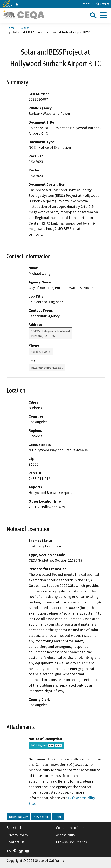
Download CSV (18, 817)
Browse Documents (71, 842)
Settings (102, 4)
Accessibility (66, 835)
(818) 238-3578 (41, 352)
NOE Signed (46, 745)
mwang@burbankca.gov (47, 368)
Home (11, 28)
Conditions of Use (70, 828)
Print (58, 817)
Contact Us (88, 4)
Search (25, 28)
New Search (41, 817)
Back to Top (16, 828)
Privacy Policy (17, 835)
